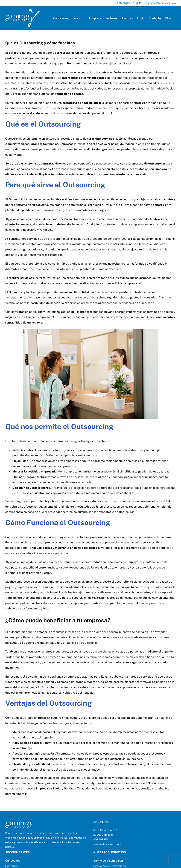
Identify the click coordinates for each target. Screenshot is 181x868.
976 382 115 (138, 3)
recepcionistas (27, 174)
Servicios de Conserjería (110, 866)
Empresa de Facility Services (56, 788)
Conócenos (13, 861)
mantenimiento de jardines (123, 174)
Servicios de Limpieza (108, 861)
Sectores (11, 866)
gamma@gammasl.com (162, 3)
